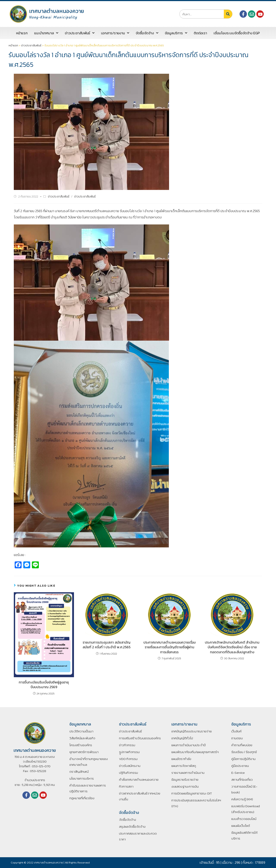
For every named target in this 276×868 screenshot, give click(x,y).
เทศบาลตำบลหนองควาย (57, 11)
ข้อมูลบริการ (176, 33)
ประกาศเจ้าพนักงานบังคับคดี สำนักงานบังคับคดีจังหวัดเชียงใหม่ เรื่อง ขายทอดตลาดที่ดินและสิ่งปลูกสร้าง (232, 647)
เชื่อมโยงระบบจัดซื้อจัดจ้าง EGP (237, 33)
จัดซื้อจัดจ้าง (147, 33)
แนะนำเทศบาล (46, 33)
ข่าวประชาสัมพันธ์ (80, 33)
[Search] (228, 14)
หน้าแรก (22, 33)
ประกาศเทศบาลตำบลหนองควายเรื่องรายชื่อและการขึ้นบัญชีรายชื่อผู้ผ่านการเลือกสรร (169, 647)
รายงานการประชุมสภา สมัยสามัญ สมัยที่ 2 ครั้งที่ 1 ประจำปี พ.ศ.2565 (107, 645)
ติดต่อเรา (200, 33)
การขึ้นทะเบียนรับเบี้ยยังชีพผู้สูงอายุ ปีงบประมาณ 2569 (44, 685)
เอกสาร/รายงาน (115, 33)
